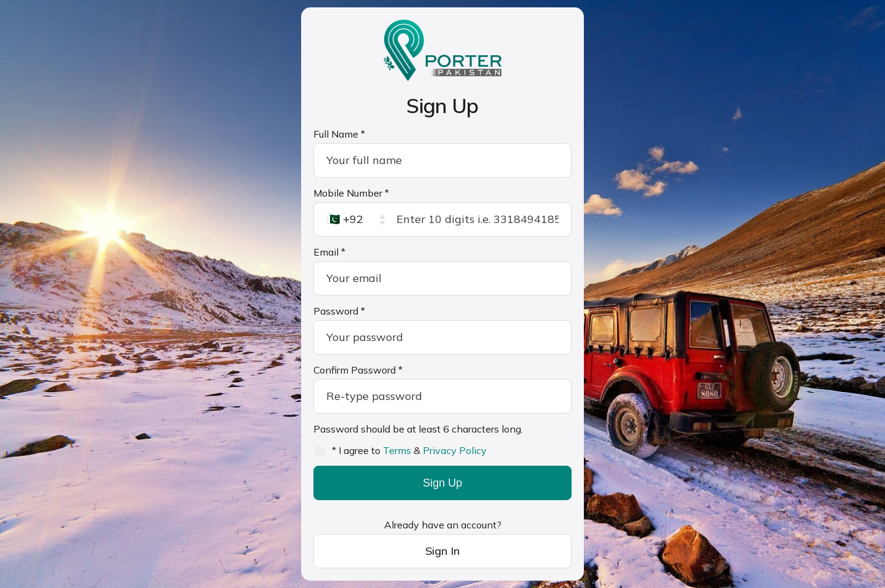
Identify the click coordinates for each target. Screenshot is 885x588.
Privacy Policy (455, 450)
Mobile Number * (351, 193)
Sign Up (442, 483)
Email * (329, 252)
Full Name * (339, 134)
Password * (339, 311)
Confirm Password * (358, 370)
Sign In (442, 551)
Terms (397, 450)
